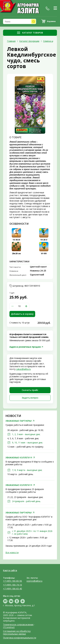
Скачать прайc (30, 390)
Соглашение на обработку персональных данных (17, 632)
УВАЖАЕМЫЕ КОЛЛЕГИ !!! (19, 458)
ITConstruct (9, 627)
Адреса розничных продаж (25, 347)
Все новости (12, 552)
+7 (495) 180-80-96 (12, 581)
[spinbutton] (19, 306)
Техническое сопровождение (18, 625)
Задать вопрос (30, 398)
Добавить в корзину (22, 314)
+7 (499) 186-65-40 (12, 589)
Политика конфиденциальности (20, 638)
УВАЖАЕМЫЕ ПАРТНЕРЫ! (19, 421)
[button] (26, 306)
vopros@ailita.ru (34, 581)
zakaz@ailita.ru (23, 369)
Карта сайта (10, 570)
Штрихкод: (26, 286)
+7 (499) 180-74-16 (12, 585)
